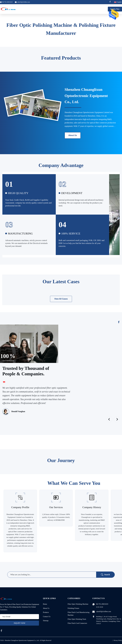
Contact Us (47, 617)
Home (45, 604)
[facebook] (1, 631)
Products (46, 612)
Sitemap (46, 621)
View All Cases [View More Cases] (61, 299)
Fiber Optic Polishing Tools (77, 619)
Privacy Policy (118, 640)
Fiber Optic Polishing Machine (78, 604)
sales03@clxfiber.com (24, 2)
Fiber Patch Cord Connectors (77, 623)
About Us (73, 135)
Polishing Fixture (73, 608)
